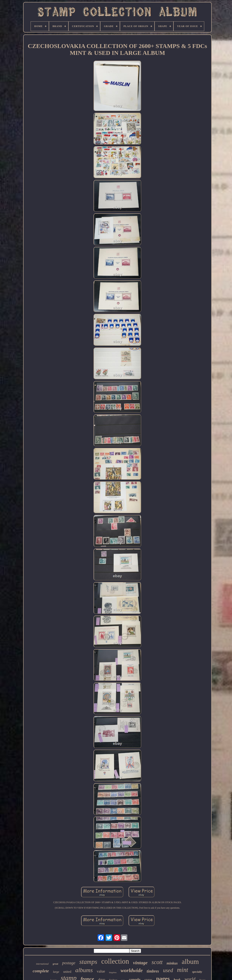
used (168, 970)
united (67, 972)
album (190, 962)
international (42, 964)
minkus (172, 963)
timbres (153, 971)
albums (84, 970)
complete (41, 971)
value (101, 971)
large (56, 972)
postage (69, 963)
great (55, 964)
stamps (88, 962)
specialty (197, 972)
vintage (140, 963)
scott (157, 962)
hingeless (113, 972)
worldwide (132, 970)
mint (183, 970)
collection (115, 961)
